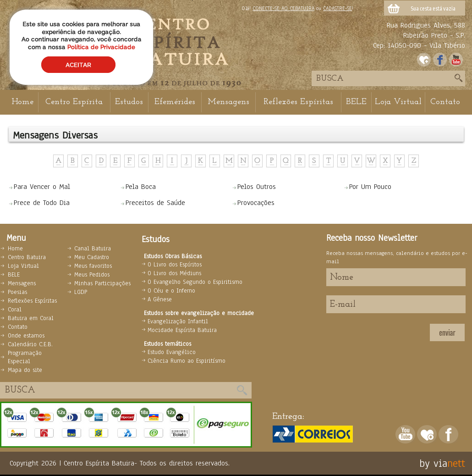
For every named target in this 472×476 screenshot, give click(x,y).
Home (22, 102)
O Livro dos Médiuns (174, 273)
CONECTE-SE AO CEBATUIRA (283, 8)
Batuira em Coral (31, 318)
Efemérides (175, 102)
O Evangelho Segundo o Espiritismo (195, 282)
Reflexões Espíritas (298, 102)
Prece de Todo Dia (42, 203)
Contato (445, 102)
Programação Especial (25, 357)
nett (456, 463)
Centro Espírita (74, 102)
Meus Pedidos (92, 275)
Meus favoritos (93, 266)
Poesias (17, 292)
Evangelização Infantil (178, 321)
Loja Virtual (398, 102)
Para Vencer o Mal (42, 187)
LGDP (81, 292)
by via (433, 463)
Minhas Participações (102, 283)
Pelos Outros (257, 187)
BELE (356, 102)
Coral (15, 310)
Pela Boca (141, 187)
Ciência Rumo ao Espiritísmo (187, 361)
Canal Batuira (93, 249)
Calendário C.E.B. (30, 344)
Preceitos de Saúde (155, 203)
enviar (447, 332)
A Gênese (160, 299)
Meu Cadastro (92, 257)
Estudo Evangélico (172, 352)
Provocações (256, 203)
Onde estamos (26, 336)
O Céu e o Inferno (171, 291)
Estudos (129, 102)
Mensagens (228, 102)
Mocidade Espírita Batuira (182, 330)
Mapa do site (25, 370)
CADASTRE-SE (338, 8)
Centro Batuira (27, 257)
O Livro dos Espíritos (175, 265)
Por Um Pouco (370, 187)
